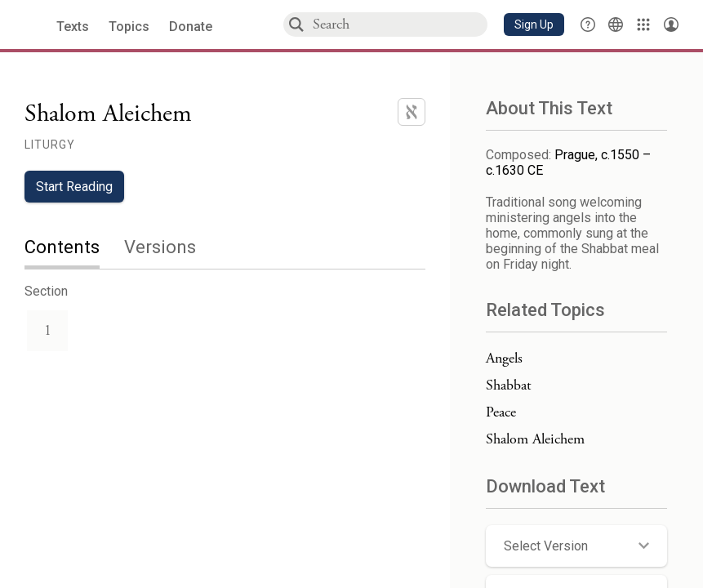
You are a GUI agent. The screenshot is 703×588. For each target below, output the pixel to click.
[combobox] (399, 24)
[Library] (643, 24)
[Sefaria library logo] (32, 25)
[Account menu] (671, 24)
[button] (534, 24)
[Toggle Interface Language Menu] (616, 24)
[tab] (74, 249)
